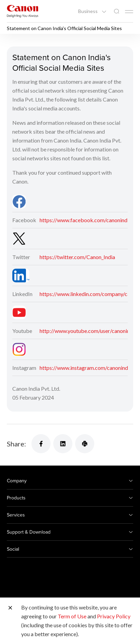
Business (88, 11)
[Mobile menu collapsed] (129, 12)
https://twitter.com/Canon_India (77, 257)
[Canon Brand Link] (23, 11)
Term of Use (72, 616)
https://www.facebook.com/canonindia (86, 220)
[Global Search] (116, 11)
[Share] (41, 444)
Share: (16, 444)
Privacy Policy (114, 616)
